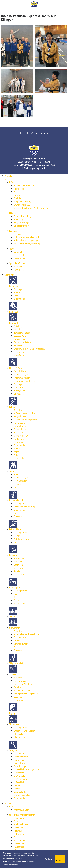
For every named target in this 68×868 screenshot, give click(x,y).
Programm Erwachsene (24, 381)
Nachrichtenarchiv (22, 795)
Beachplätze (19, 266)
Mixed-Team (19, 763)
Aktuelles (9, 176)
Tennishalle (19, 270)
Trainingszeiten (20, 289)
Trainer (17, 536)
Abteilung (18, 326)
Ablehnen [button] (49, 859)
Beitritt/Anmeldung (22, 216)
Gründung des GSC (22, 205)
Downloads (19, 394)
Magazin (17, 195)
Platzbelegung (20, 426)
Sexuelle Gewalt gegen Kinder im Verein (31, 208)
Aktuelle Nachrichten (23, 371)
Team (12, 249)
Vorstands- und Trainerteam (26, 634)
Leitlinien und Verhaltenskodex (27, 237)
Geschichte (19, 432)
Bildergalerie (19, 299)
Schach (12, 616)
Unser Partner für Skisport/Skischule (30, 349)
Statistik (17, 198)
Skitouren (18, 345)
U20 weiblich (19, 785)
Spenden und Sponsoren (25, 185)
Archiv (17, 192)
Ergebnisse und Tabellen (24, 731)
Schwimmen (15, 628)
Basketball (14, 312)
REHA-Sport (15, 587)
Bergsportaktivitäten (23, 342)
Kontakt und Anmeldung (25, 507)
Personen (18, 484)
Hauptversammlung (23, 201)
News (16, 474)
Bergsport (14, 323)
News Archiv (19, 355)
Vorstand (18, 252)
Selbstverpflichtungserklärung (27, 244)
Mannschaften (20, 423)
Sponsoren (19, 442)
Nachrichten (19, 189)
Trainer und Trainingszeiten (26, 420)
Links (16, 487)
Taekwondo (14, 674)
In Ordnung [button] (60, 859)
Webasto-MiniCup (22, 436)
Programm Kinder (22, 378)
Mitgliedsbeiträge (21, 222)
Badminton (14, 286)
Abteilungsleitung (21, 539)
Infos (11, 182)
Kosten (17, 597)
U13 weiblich (19, 773)
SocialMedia (19, 458)
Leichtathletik (15, 529)
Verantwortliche (21, 757)
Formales (13, 231)
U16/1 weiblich (20, 776)
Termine (17, 640)
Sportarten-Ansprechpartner (22, 815)
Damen (17, 789)
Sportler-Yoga (20, 336)
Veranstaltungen (21, 374)
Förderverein (19, 439)
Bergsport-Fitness (22, 333)
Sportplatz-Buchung (18, 263)
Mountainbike (20, 339)
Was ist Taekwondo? (23, 690)
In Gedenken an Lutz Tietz (25, 413)
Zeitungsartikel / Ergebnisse (26, 694)
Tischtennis (14, 724)
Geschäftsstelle (20, 255)
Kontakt (17, 292)
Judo (11, 471)
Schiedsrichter (20, 429)
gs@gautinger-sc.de (37, 168)
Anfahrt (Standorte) (22, 810)
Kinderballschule (16, 500)
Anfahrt (17, 455)
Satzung (17, 234)
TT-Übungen (19, 737)
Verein (7, 179)
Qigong (12, 713)
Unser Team (19, 387)
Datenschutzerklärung (28, 133)
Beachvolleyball (21, 792)
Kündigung (19, 219)
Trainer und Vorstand (23, 684)
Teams (17, 296)
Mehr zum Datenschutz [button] (13, 864)
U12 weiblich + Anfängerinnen (27, 769)
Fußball (12, 407)
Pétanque (13, 555)
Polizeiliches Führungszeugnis (27, 240)
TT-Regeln (18, 734)
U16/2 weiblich (20, 779)
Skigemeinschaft (16, 663)
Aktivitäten (19, 571)
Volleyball (13, 750)
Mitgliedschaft (15, 213)
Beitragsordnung (21, 226)
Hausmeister (19, 258)
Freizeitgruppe (20, 766)
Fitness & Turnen (17, 368)
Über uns (18, 697)
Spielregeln (19, 568)
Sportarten (9, 275)
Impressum (45, 133)
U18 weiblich (19, 782)
